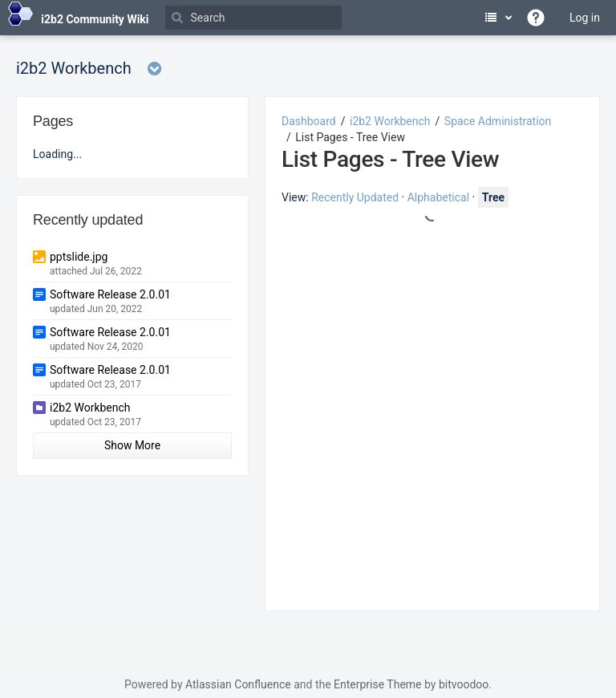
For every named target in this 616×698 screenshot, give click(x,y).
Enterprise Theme (377, 684)
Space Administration (498, 121)
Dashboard (309, 121)
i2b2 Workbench (390, 121)
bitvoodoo (464, 684)
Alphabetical (438, 197)
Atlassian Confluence (238, 684)
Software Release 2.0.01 (110, 294)
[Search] (253, 18)
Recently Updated (355, 197)
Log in (585, 18)
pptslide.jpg (79, 257)
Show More (132, 445)
